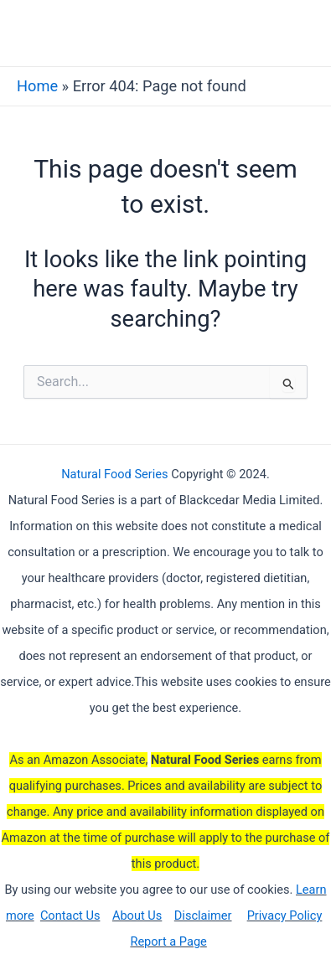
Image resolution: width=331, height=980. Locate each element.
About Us (137, 916)
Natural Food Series (114, 474)
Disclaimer (203, 916)
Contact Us (70, 916)
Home (37, 86)
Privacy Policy (285, 916)
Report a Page (168, 941)
